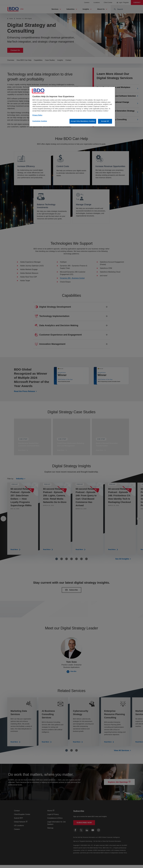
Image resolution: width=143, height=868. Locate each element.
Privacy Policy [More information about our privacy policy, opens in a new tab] (37, 115)
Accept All (105, 121)
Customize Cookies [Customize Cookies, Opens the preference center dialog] (40, 121)
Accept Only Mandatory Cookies (83, 121)
